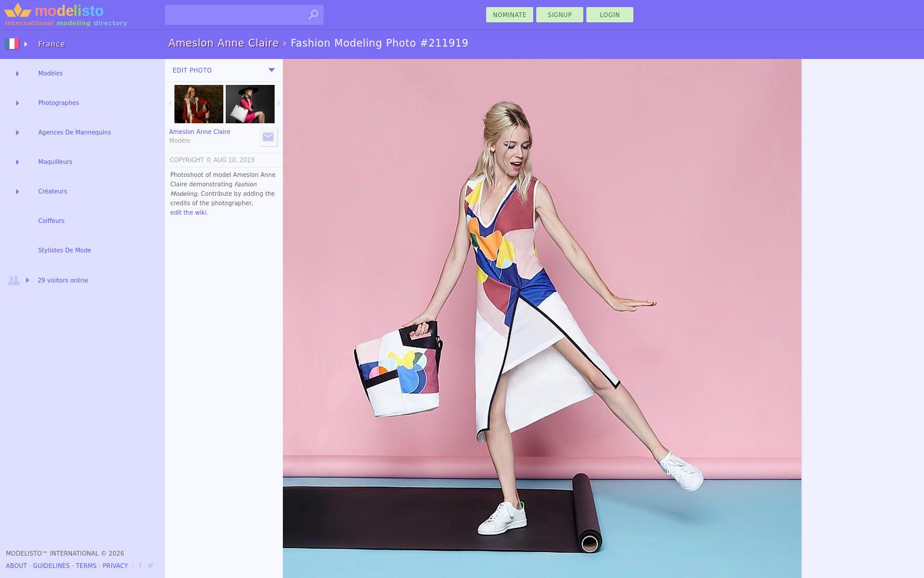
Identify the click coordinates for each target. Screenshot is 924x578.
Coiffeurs (52, 221)
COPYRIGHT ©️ (191, 160)
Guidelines (52, 566)
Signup (560, 15)
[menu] (272, 70)
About (16, 566)
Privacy (115, 566)
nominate (510, 15)
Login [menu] (610, 15)
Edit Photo (192, 70)
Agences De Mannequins (75, 132)
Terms (86, 566)
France (52, 44)
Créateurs (53, 191)
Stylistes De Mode (65, 250)
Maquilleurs (55, 162)
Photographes (59, 103)
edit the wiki (189, 213)
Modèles (50, 73)
